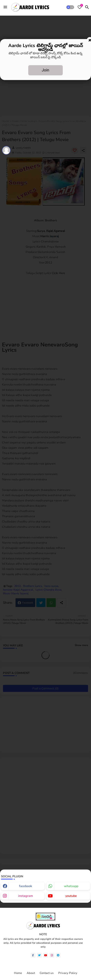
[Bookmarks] (80, 7)
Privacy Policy (68, 973)
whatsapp (71, 886)
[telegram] (58, 955)
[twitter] (39, 955)
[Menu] (5, 7)
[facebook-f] (33, 955)
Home (18, 973)
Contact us (47, 973)
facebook (25, 886)
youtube (71, 896)
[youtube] (46, 955)
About (31, 973)
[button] (70, 7)
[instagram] (52, 955)
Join (45, 70)
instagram (26, 896)
